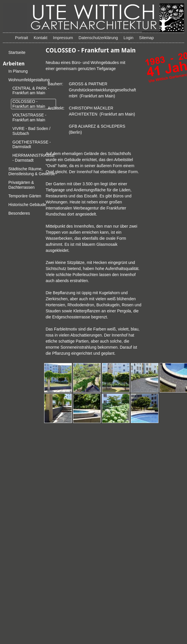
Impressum (63, 38)
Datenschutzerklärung (98, 38)
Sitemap (146, 38)
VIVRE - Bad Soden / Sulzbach (31, 131)
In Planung (18, 71)
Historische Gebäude (27, 205)
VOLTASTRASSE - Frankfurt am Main (29, 117)
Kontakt (41, 38)
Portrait (21, 38)
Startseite (17, 52)
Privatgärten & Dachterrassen (21, 185)
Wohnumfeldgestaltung (29, 80)
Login (128, 38)
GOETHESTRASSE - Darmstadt (32, 145)
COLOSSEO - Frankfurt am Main (29, 104)
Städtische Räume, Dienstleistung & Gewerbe (32, 171)
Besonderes (19, 213)
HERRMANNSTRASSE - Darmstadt (33, 158)
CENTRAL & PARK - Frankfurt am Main (31, 91)
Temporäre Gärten (25, 196)
